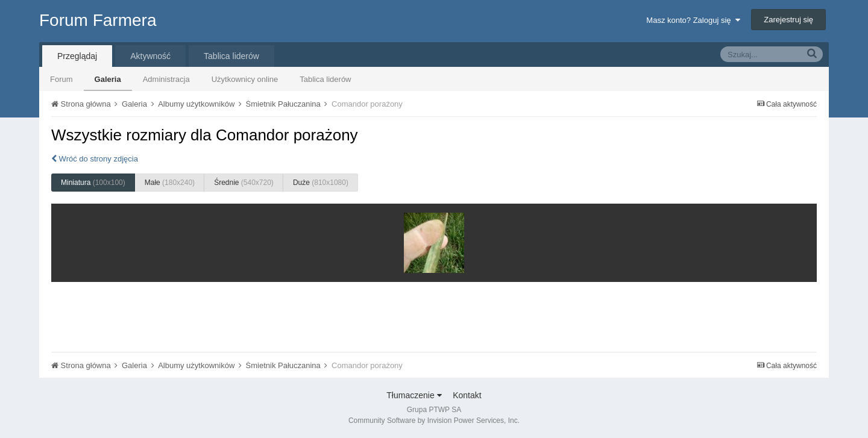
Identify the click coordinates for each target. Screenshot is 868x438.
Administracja (166, 79)
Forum (61, 79)
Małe (170, 183)
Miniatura (93, 183)
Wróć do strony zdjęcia (95, 159)
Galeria (108, 79)
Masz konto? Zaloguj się (693, 20)
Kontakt (467, 395)
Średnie (244, 183)
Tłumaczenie (414, 395)
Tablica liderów (325, 79)
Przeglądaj (77, 56)
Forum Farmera (98, 20)
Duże (321, 183)
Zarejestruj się (788, 20)
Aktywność (150, 56)
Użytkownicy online (245, 79)
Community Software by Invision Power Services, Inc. (434, 421)
